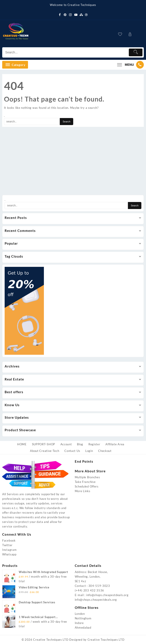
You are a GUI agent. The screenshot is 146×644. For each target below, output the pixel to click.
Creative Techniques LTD (51, 640)
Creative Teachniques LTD (106, 640)
